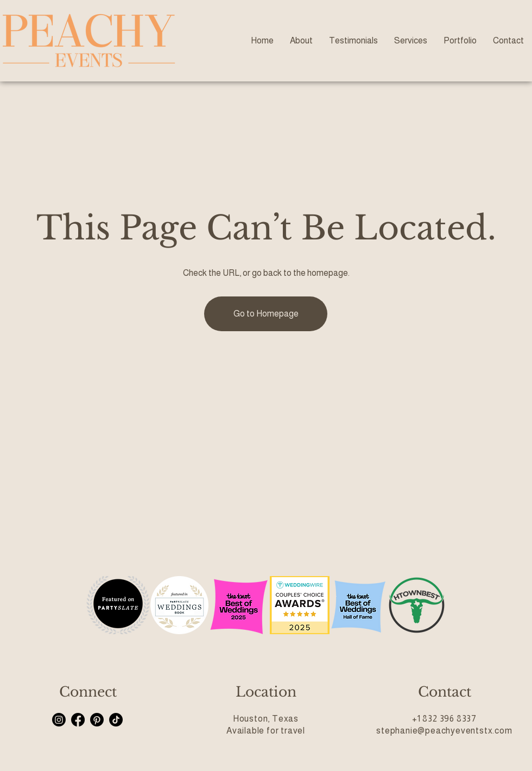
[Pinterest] (97, 720)
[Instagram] (59, 720)
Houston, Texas (266, 719)
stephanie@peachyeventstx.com (444, 731)
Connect (88, 692)
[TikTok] (116, 720)
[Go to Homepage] (266, 314)
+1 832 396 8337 (444, 719)
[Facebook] (78, 720)
